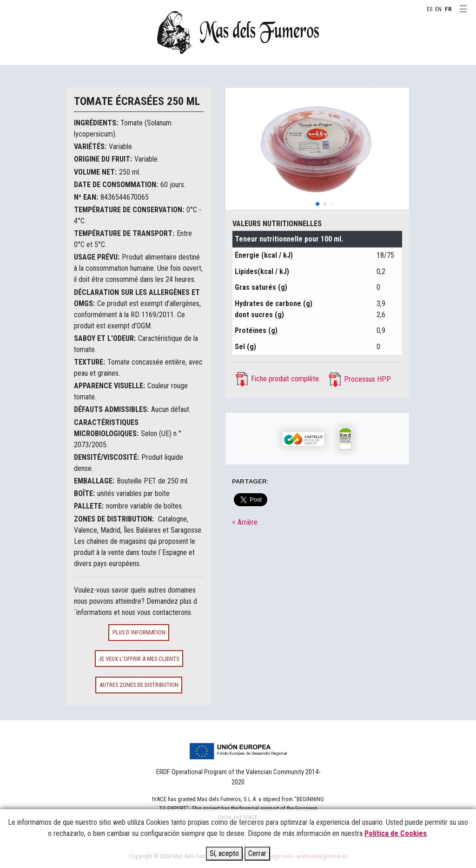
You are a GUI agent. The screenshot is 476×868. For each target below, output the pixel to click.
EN (438, 9)
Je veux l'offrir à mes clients (139, 659)
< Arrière (245, 522)
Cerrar (257, 853)
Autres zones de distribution (139, 685)
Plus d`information (139, 632)
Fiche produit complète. (286, 379)
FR (448, 9)
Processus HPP (367, 380)
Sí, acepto (224, 853)
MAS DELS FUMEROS (238, 33)
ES (430, 9)
